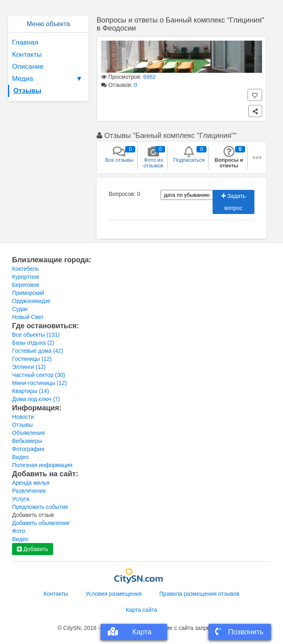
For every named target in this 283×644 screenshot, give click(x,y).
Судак (20, 309)
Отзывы (27, 91)
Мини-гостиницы (39, 383)
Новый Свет (28, 317)
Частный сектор (39, 375)
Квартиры (31, 391)
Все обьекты (36, 335)
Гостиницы (32, 359)
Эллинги (29, 367)
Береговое (26, 285)
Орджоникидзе (31, 301)
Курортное (26, 277)
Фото (19, 531)
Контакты (27, 55)
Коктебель (26, 269)
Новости (23, 417)
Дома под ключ (36, 399)
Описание (28, 67)
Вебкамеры (27, 441)
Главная (25, 42)
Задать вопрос (234, 202)
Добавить (33, 549)
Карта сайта (142, 610)
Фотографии (28, 449)
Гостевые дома (38, 351)
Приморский (28, 293)
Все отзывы (119, 154)
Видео (20, 457)
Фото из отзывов (153, 157)
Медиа (48, 79)
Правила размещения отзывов (199, 594)
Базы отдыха (33, 343)
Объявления (28, 433)
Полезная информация (42, 465)
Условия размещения (114, 594)
